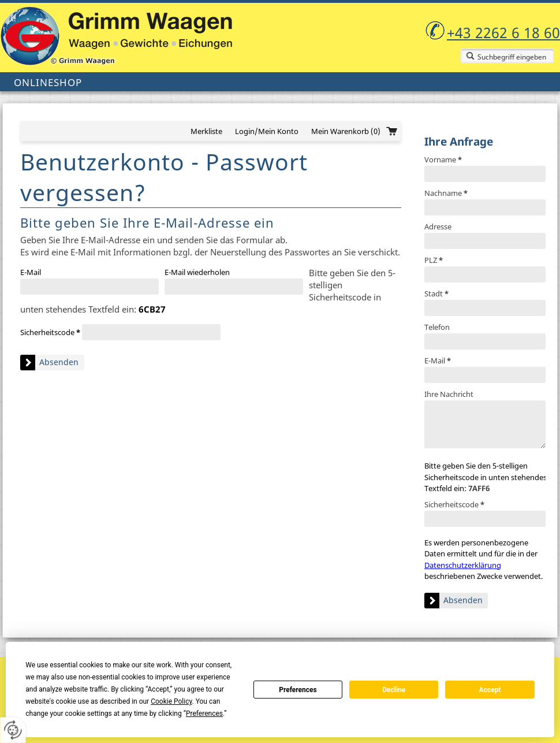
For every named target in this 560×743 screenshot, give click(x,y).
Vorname (443, 159)
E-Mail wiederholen (197, 272)
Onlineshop (48, 82)
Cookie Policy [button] (171, 701)
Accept (490, 690)
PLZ (434, 260)
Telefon (437, 327)
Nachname (446, 193)
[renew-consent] (13, 730)
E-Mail (438, 361)
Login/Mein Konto (267, 131)
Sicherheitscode (454, 504)
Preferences (298, 690)
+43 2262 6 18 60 (503, 32)
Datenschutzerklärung (463, 565)
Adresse (438, 226)
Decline (394, 690)
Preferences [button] (204, 714)
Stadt (436, 294)
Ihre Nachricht (449, 394)
